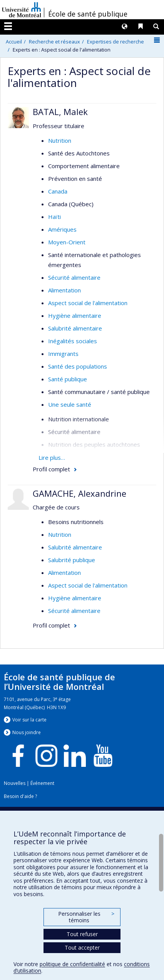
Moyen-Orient (67, 242)
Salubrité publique (72, 560)
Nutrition (60, 140)
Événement (42, 783)
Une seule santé (70, 404)
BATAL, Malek (60, 112)
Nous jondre (27, 732)
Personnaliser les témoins (86, 917)
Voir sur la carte (29, 720)
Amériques (62, 229)
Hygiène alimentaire (75, 316)
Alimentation (64, 290)
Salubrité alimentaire (75, 328)
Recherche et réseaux (54, 42)
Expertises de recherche (115, 42)
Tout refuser (82, 934)
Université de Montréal (22, 10)
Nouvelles (15, 783)
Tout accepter (82, 947)
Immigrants (63, 354)
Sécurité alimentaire (74, 277)
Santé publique (68, 379)
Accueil (14, 42)
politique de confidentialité (72, 964)
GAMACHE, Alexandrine (79, 493)
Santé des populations (78, 366)
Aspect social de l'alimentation (88, 303)
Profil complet (51, 469)
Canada (58, 191)
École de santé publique (88, 14)
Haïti (54, 217)
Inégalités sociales (73, 341)
